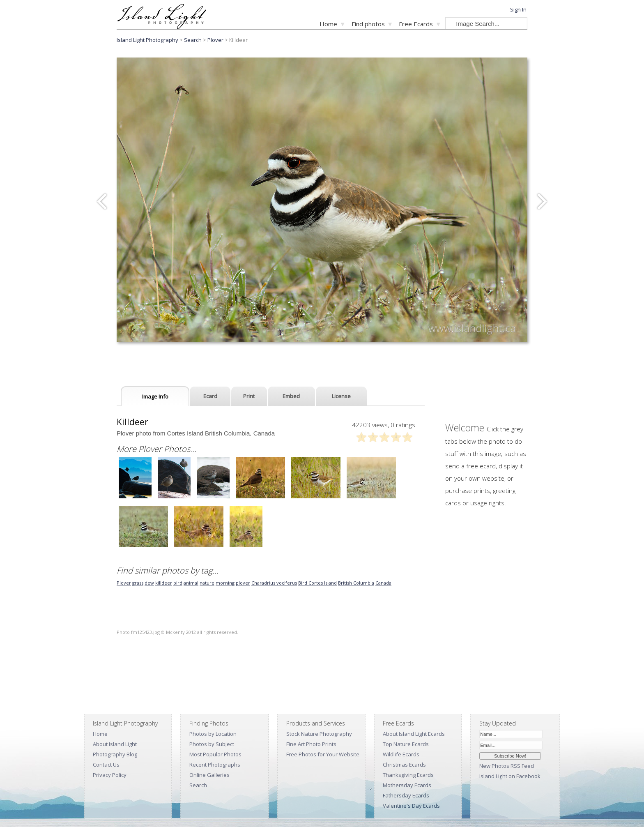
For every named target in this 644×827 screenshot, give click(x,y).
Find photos (368, 24)
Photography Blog (115, 754)
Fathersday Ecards (406, 795)
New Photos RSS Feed (507, 766)
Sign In (518, 9)
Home (328, 24)
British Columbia (356, 583)
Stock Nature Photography (319, 734)
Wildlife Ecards (401, 754)
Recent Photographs (215, 765)
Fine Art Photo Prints (311, 744)
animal (191, 583)
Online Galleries (209, 775)
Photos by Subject (212, 744)
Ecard (210, 396)
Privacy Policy (110, 775)
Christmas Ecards (404, 765)
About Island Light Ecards (414, 734)
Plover (215, 40)
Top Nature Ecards (406, 744)
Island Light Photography (147, 40)
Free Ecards (416, 24)
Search (198, 785)
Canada (383, 583)
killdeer (164, 583)
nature (207, 583)
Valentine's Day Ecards (411, 806)
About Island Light (115, 744)
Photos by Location (213, 734)
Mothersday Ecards (407, 785)
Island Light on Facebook (510, 776)
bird (178, 583)
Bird (303, 583)
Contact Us (106, 765)
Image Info (155, 396)
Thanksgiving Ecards (408, 775)
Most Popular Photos (215, 754)
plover (243, 583)
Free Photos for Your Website (323, 754)
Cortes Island (323, 583)
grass (138, 583)
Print (249, 396)
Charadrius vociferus (274, 583)
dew (149, 583)
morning (225, 583)
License (341, 396)
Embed (291, 396)
